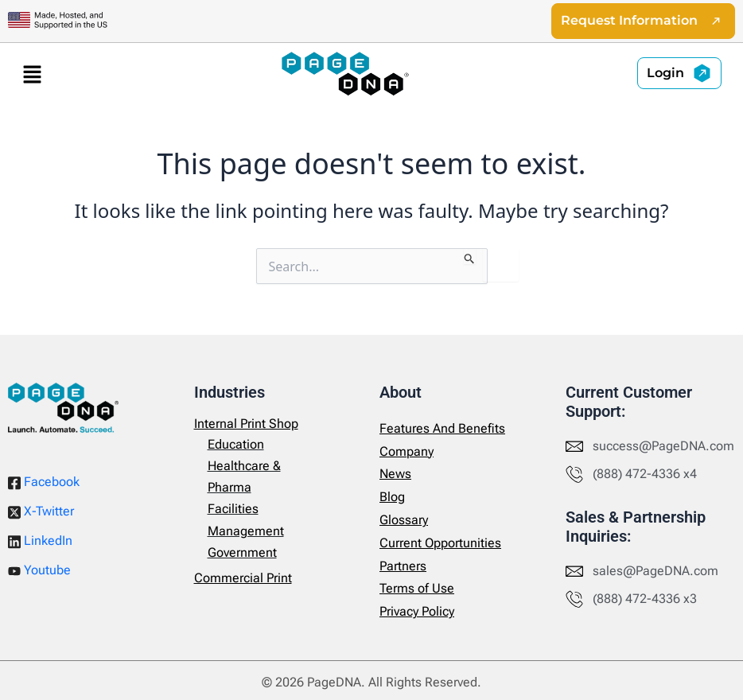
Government (242, 552)
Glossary (404, 520)
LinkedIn (40, 541)
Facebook (44, 482)
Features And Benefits (442, 428)
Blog (392, 497)
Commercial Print (243, 578)
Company (407, 451)
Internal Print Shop (246, 424)
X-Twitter (41, 511)
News (395, 474)
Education (236, 444)
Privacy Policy (417, 611)
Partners (403, 566)
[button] (32, 74)
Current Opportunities (440, 543)
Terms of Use (417, 589)
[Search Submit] (470, 257)
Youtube (39, 570)
